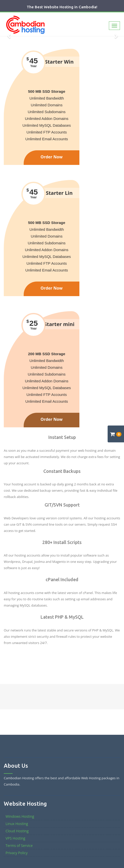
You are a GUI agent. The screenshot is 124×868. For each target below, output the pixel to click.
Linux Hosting (17, 824)
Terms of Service (19, 846)
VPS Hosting (15, 838)
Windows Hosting (20, 816)
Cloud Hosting (17, 831)
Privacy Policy (17, 853)
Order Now (52, 157)
